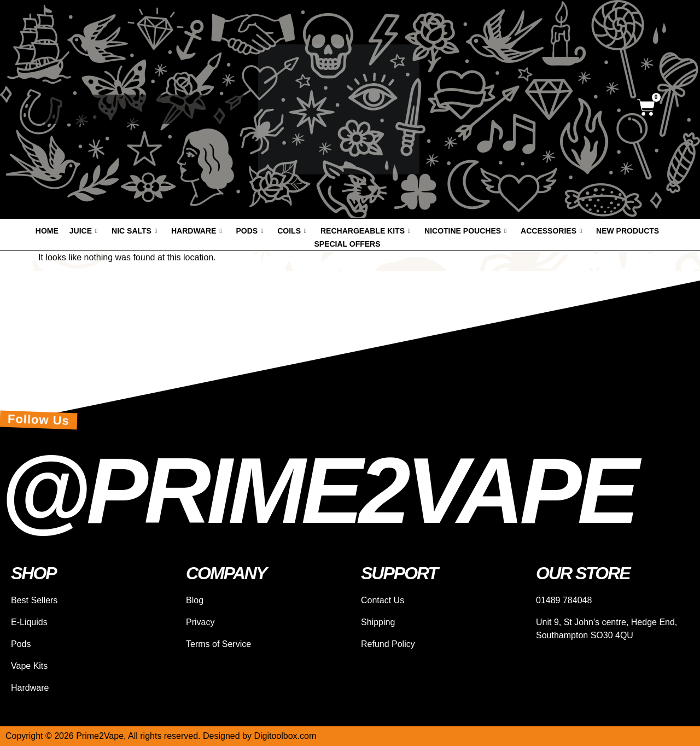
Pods (249, 231)
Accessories (551, 231)
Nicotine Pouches (465, 231)
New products (628, 231)
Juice (83, 231)
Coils (292, 231)
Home (47, 231)
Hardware (196, 231)
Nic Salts (134, 231)
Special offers (347, 244)
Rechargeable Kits (365, 231)
